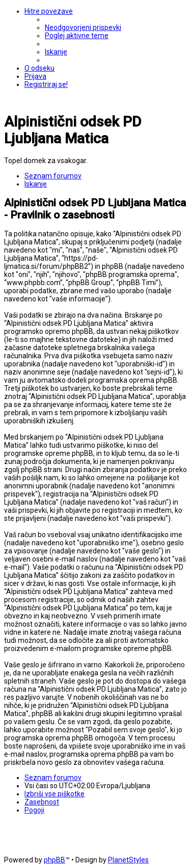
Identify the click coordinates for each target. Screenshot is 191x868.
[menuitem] (83, 27)
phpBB (54, 860)
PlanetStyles (128, 860)
